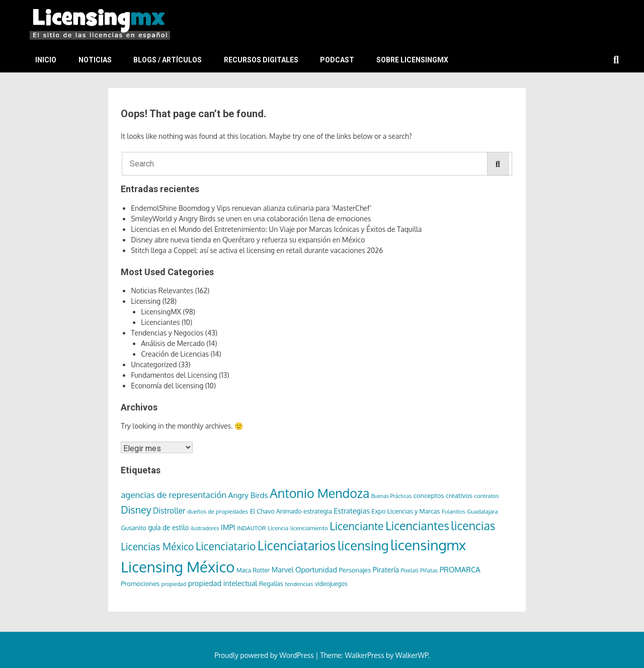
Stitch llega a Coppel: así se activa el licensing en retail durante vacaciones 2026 (257, 250)
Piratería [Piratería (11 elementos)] (386, 570)
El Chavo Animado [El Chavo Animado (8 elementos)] (276, 511)
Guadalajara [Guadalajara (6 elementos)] (482, 511)
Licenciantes (160, 322)
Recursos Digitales (261, 60)
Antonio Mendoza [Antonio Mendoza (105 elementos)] (319, 493)
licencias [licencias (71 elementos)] (473, 525)
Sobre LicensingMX (412, 60)
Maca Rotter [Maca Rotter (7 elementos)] (253, 570)
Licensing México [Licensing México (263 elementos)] (178, 567)
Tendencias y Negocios (167, 333)
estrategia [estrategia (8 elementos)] (318, 511)
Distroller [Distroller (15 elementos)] (169, 511)
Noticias (95, 60)
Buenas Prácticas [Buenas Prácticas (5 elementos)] (391, 496)
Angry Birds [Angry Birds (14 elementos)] (248, 495)
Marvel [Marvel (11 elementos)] (283, 570)
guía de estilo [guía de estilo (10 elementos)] (168, 527)
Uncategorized (154, 364)
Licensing (146, 301)
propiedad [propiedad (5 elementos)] (174, 584)
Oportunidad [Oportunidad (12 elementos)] (316, 569)
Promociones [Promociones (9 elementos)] (140, 583)
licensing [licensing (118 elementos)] (363, 545)
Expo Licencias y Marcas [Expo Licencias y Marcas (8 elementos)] (406, 511)
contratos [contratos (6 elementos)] (487, 496)
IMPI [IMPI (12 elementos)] (228, 527)
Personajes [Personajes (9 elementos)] (355, 570)
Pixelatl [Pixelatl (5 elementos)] (409, 570)
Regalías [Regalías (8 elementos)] (271, 583)
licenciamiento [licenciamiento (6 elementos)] (309, 528)
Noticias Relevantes (162, 290)
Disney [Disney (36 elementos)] (136, 510)
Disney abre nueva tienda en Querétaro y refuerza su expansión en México (248, 240)
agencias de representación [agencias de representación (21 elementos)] (174, 495)
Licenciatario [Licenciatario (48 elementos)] (226, 546)
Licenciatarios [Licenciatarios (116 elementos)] (297, 545)
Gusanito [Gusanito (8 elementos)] (133, 528)
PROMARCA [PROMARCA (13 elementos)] (460, 570)
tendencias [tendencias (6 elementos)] (299, 584)
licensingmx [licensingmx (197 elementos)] (428, 545)
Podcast (337, 60)
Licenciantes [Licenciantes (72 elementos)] (417, 525)
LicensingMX (161, 312)
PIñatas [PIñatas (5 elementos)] (429, 570)
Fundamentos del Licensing (174, 375)
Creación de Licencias (175, 354)
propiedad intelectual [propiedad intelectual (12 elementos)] (222, 583)
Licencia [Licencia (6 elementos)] (278, 528)
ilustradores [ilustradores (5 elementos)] (205, 528)
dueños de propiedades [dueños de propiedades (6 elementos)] (218, 511)
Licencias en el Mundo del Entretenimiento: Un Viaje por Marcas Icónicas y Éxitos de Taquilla (276, 229)
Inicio (46, 60)
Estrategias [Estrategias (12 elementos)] (352, 511)
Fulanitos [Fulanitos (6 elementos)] (454, 511)
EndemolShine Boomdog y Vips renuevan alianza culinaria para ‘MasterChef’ (251, 208)
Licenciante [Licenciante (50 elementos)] (357, 526)
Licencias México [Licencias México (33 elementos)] (157, 547)
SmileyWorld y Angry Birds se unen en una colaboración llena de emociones (251, 219)
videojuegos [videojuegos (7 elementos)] (331, 584)
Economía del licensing (167, 386)
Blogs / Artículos (168, 60)
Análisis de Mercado (173, 343)
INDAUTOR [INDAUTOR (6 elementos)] (252, 528)
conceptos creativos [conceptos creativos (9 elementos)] (443, 495)
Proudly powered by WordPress (265, 655)
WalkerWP (412, 655)
